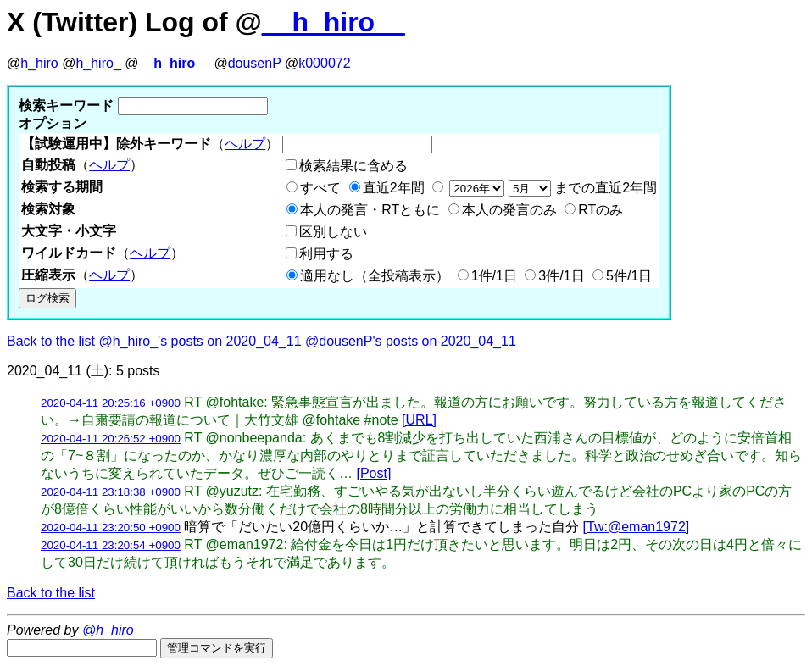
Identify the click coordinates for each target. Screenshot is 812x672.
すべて (320, 188)
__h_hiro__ (334, 22)
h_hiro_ (98, 63)
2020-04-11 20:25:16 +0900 (111, 403)
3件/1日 (561, 276)
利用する (326, 254)
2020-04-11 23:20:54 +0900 (111, 545)
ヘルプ (245, 144)
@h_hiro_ (112, 630)
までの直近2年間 (551, 188)
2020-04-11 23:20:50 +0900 (111, 528)
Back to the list (51, 341)
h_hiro (39, 63)
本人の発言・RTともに (370, 210)
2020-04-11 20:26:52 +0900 (111, 439)
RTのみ (601, 210)
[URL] (419, 420)
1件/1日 (494, 276)
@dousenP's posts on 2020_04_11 (411, 341)
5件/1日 (629, 276)
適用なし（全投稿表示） (375, 276)
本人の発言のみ (509, 210)
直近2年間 (394, 188)
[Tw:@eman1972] (637, 527)
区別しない (333, 232)
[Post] (373, 473)
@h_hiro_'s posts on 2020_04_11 (200, 341)
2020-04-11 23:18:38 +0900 (111, 492)
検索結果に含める (353, 166)
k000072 (324, 63)
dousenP (255, 63)
